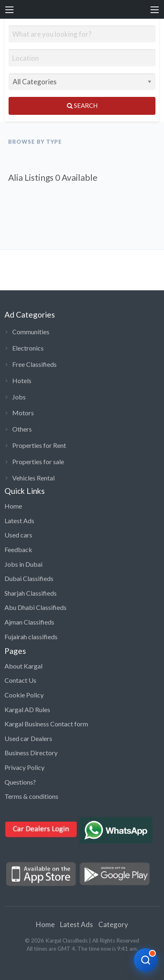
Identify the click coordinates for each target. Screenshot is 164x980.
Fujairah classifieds (31, 637)
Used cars (18, 535)
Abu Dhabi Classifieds (35, 607)
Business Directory (31, 753)
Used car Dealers (28, 738)
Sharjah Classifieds (31, 593)
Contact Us (20, 680)
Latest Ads (19, 521)
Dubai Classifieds (29, 578)
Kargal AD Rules (27, 709)
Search (82, 105)
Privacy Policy (24, 767)
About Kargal (23, 666)
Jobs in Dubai (23, 564)
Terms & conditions (31, 796)
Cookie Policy (24, 695)
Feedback (18, 549)
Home (13, 506)
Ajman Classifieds (29, 622)
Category (113, 924)
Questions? (20, 782)
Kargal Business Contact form (46, 724)
